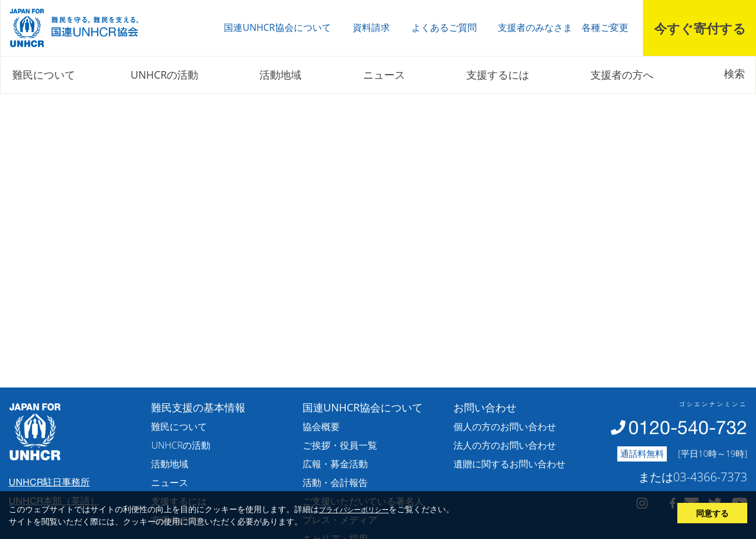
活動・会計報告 (335, 482)
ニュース (384, 75)
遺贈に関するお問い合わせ (509, 464)
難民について (44, 75)
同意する (712, 513)
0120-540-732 (688, 427)
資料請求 (371, 27)
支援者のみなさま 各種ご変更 (563, 27)
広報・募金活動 (335, 464)
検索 (734, 73)
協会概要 (321, 427)
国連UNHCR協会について (277, 27)
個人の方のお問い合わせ (505, 427)
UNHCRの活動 (164, 75)
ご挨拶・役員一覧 (340, 445)
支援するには (498, 75)
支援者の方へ (622, 75)
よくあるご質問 (444, 27)
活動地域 (280, 75)
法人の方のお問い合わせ (505, 445)
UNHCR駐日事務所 (49, 482)
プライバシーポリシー (354, 509)
